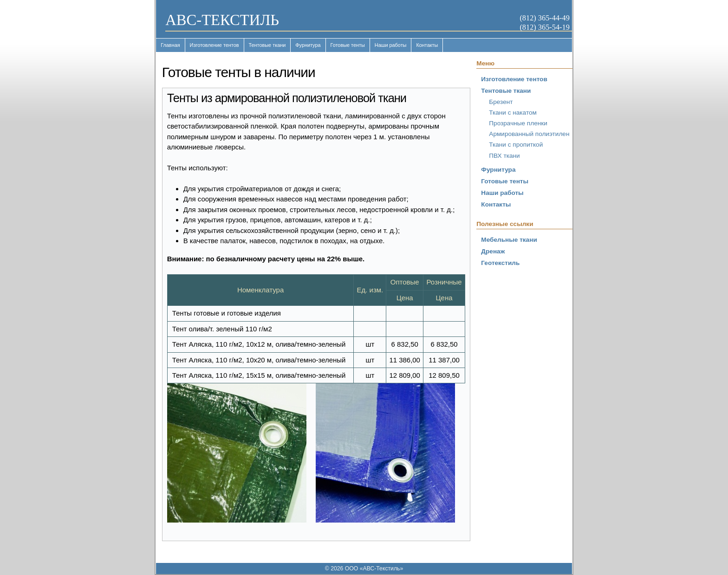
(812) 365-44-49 (544, 18)
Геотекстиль (500, 263)
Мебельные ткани (509, 240)
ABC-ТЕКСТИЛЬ (222, 20)
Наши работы (391, 45)
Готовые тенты (348, 45)
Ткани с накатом (513, 113)
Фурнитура (308, 45)
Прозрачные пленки (518, 123)
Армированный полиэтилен (529, 134)
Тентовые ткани (267, 45)
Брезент (501, 102)
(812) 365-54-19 (544, 27)
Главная (170, 45)
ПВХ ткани (504, 156)
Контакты (427, 45)
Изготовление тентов (214, 45)
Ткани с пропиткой (516, 145)
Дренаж (493, 251)
